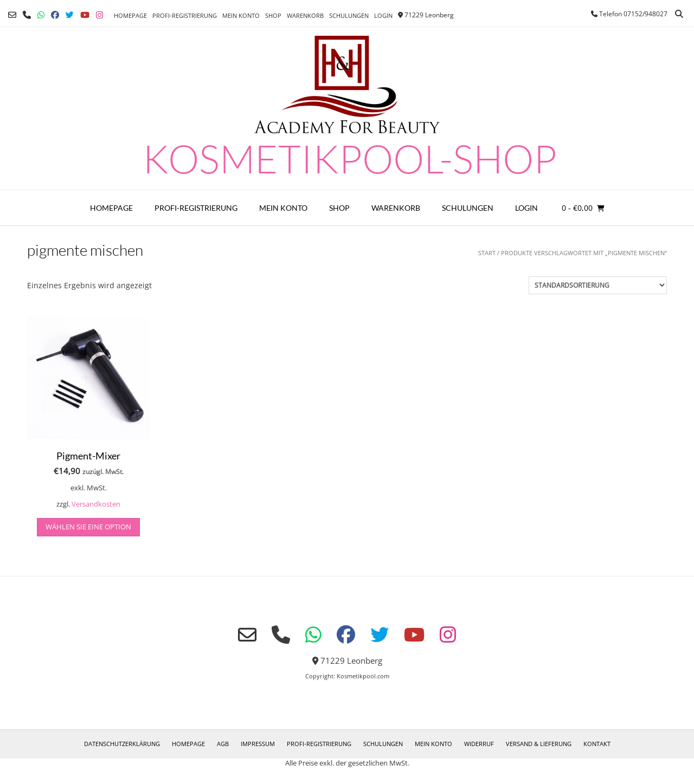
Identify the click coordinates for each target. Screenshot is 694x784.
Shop (273, 15)
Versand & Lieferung (539, 744)
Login (383, 15)
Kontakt (597, 744)
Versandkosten (96, 504)
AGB (223, 744)
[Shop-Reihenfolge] (598, 285)
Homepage (130, 15)
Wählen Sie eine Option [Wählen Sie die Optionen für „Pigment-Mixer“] (88, 527)
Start (487, 253)
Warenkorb (305, 15)
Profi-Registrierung (185, 15)
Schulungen (349, 15)
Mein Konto (241, 15)
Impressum (258, 744)
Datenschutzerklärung (122, 744)
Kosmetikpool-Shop (350, 158)
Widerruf (479, 744)
